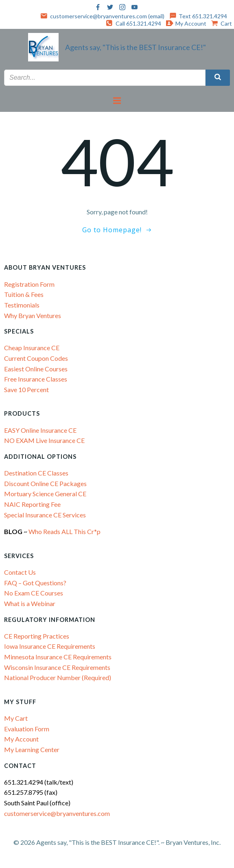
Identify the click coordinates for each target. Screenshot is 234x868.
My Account (21, 739)
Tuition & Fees (24, 294)
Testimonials (22, 305)
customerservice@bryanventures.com (57, 813)
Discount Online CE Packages (45, 483)
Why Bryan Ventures (33, 315)
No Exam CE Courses (34, 593)
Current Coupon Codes (36, 358)
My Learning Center (32, 749)
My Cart (16, 718)
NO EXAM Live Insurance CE (44, 440)
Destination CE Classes (36, 473)
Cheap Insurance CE (32, 348)
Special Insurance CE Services (45, 515)
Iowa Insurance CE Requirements (50, 646)
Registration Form (29, 284)
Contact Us (20, 572)
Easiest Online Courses (36, 369)
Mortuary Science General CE (45, 494)
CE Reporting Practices (37, 636)
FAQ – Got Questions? (35, 583)
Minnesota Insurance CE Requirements (58, 657)
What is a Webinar (30, 603)
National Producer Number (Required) (58, 677)
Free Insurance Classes (36, 379)
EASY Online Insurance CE (40, 430)
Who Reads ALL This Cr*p (65, 531)
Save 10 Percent (26, 389)
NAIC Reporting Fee (32, 504)
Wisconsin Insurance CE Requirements (57, 667)
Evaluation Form (27, 729)
